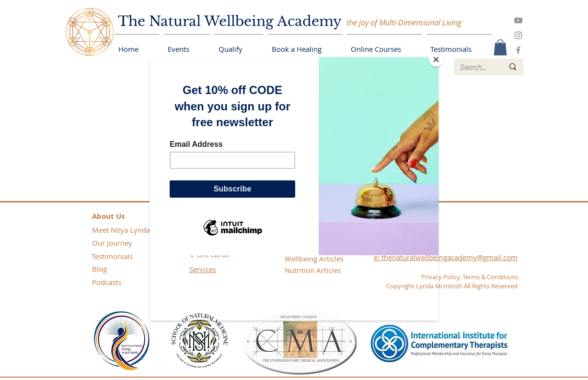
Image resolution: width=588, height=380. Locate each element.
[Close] (436, 59)
